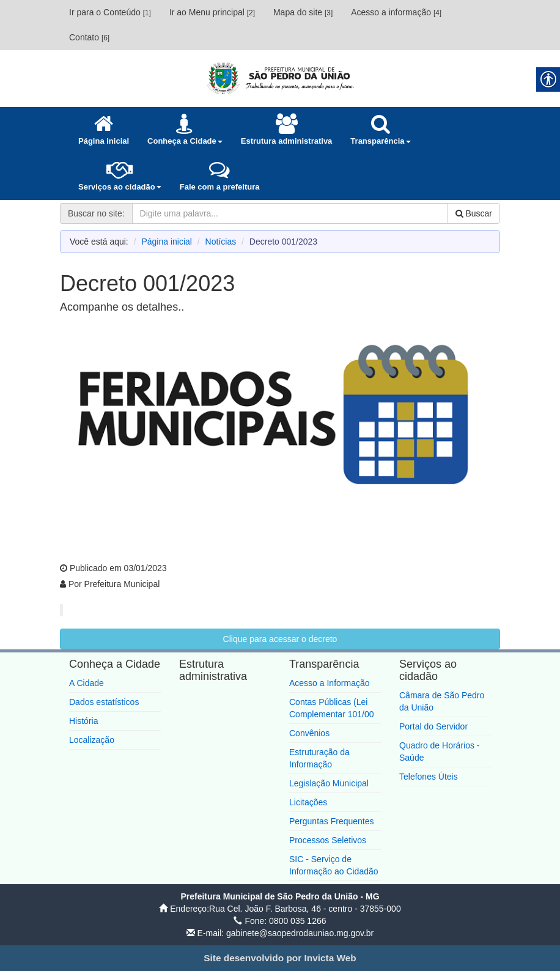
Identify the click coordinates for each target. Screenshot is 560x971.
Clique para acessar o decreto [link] (280, 639)
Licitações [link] (308, 802)
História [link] (83, 721)
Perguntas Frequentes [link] (332, 821)
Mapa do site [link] (303, 12)
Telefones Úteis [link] (429, 777)
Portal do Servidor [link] (433, 726)
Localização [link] (92, 740)
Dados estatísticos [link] (104, 702)
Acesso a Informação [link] (330, 683)
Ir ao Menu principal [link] (212, 12)
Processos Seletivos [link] (328, 840)
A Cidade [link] (87, 683)
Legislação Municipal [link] (329, 783)
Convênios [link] (309, 733)
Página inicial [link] (167, 242)
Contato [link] (89, 37)
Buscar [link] (474, 213)
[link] (280, 78)
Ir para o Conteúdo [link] (110, 12)
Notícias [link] (221, 242)
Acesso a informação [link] (396, 12)
